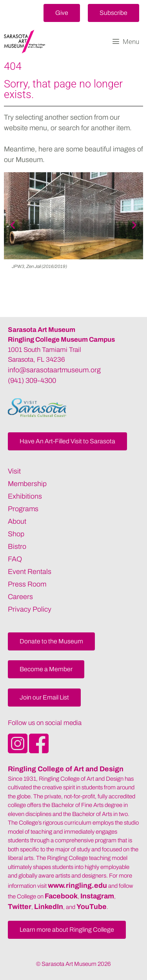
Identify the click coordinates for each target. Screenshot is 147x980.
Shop (16, 534)
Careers (20, 597)
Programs (23, 509)
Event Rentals (30, 572)
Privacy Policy (30, 609)
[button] (62, 13)
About (17, 521)
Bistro (17, 546)
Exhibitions (25, 496)
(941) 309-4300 (32, 381)
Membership (27, 484)
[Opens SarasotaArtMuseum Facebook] (39, 751)
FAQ (15, 559)
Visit (14, 471)
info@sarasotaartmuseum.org (54, 370)
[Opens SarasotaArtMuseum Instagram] (18, 751)
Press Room (27, 584)
